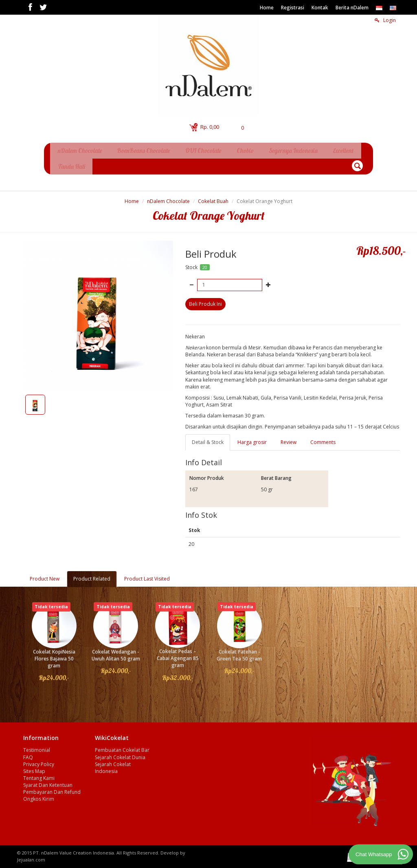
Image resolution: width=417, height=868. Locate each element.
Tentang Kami (39, 775)
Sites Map (34, 768)
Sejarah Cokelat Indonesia (113, 764)
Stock (191, 264)
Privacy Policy (39, 761)
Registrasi (293, 8)
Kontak (320, 8)
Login (385, 20)
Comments (323, 439)
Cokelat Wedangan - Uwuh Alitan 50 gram (116, 652)
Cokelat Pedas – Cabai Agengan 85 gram (178, 655)
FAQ (28, 754)
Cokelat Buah (213, 198)
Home (267, 8)
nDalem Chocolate (168, 198)
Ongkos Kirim (39, 796)
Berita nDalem (352, 8)
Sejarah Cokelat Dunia (120, 754)
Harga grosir (252, 439)
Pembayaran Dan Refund (52, 789)
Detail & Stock (208, 439)
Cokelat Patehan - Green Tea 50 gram (239, 652)
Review (289, 439)
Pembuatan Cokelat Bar (122, 747)
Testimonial (37, 747)
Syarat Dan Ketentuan (48, 782)
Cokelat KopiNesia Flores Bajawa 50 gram (54, 655)
